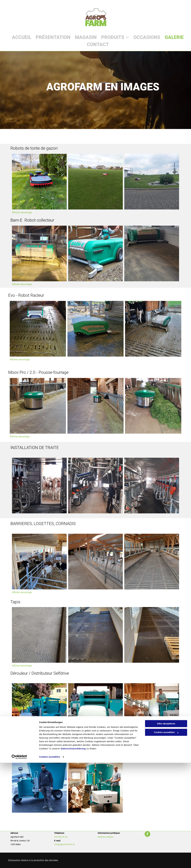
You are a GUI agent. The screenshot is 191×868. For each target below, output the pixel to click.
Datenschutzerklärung (73, 854)
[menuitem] (19, 37)
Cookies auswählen (50, 862)
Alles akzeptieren (166, 829)
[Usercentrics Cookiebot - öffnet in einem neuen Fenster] (19, 862)
